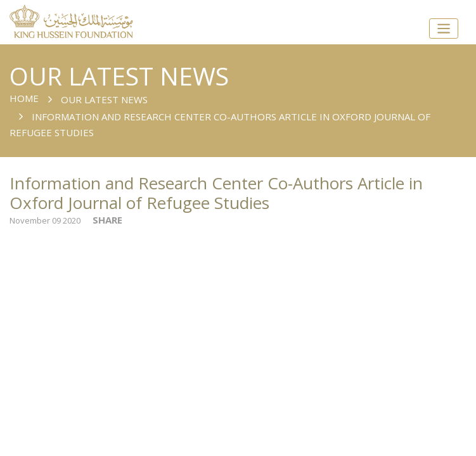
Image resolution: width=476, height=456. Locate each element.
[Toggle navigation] (444, 29)
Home (24, 98)
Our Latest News (104, 99)
